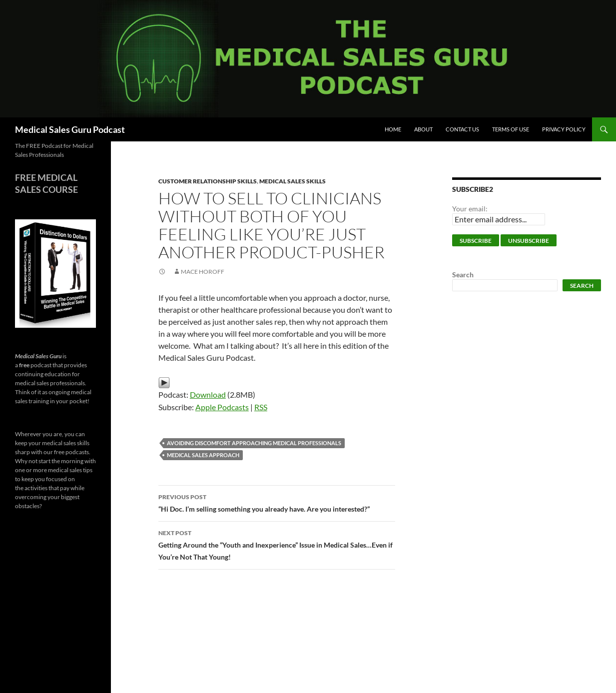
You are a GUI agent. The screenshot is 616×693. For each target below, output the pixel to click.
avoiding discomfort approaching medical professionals (254, 443)
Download (208, 394)
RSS (261, 407)
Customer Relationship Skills (208, 181)
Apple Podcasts (222, 407)
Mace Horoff (203, 272)
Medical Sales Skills (293, 181)
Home (393, 129)
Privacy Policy (564, 129)
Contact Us (462, 129)
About (423, 129)
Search (463, 275)
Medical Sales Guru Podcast (70, 129)
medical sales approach (203, 455)
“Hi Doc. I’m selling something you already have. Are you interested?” (277, 502)
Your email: (470, 209)
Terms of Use (511, 129)
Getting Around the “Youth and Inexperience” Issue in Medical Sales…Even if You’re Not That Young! (277, 544)
